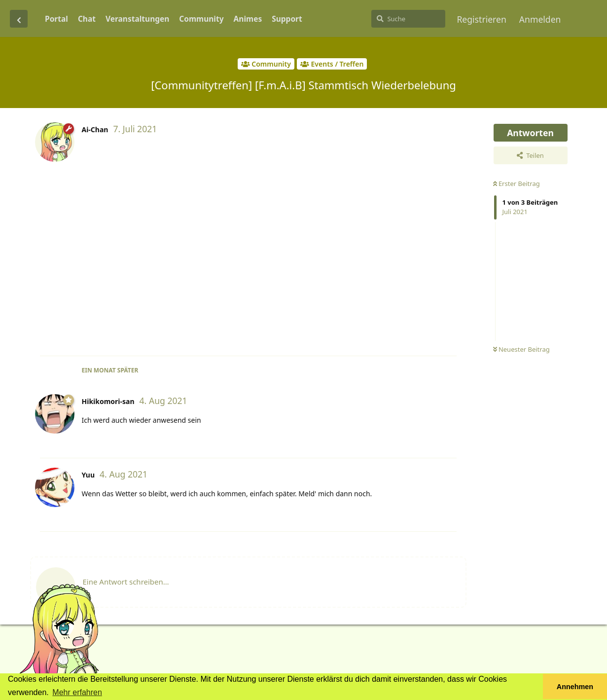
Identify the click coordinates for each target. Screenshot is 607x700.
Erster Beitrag (517, 184)
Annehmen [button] (575, 687)
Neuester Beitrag (521, 349)
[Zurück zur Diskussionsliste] (19, 19)
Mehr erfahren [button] (77, 692)
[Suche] (408, 19)
